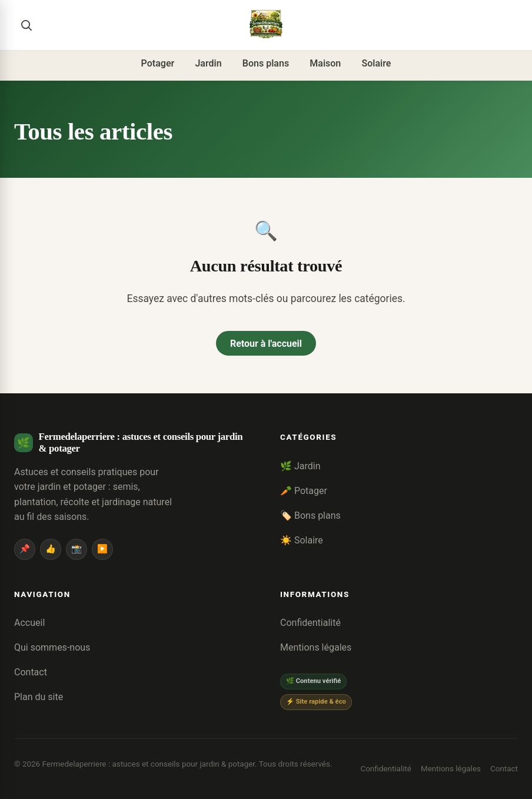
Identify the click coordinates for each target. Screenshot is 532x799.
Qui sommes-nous (52, 647)
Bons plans (266, 63)
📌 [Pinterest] (25, 549)
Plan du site (39, 697)
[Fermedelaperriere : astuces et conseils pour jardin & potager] (266, 25)
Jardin (208, 63)
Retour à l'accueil (266, 344)
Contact (31, 672)
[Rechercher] (26, 25)
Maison (325, 63)
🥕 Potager (304, 491)
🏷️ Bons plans (310, 515)
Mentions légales (316, 647)
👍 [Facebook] (51, 549)
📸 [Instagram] (77, 549)
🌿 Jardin (300, 466)
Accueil (29, 623)
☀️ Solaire (302, 540)
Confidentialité (310, 623)
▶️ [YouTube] (102, 549)
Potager (158, 63)
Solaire (376, 63)
